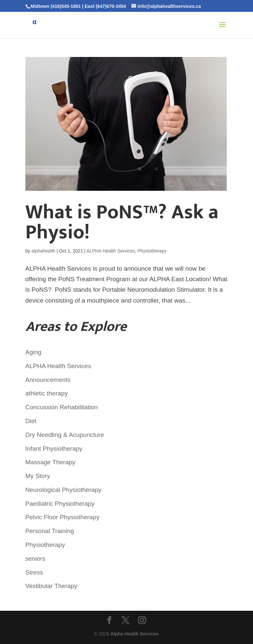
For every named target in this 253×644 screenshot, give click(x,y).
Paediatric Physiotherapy (60, 504)
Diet (31, 421)
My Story (38, 476)
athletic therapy (47, 393)
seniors (35, 559)
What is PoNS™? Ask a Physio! (122, 222)
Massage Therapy (50, 462)
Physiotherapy (152, 251)
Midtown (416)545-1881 (56, 6)
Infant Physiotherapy (54, 449)
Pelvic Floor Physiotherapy (62, 517)
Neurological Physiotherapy (63, 490)
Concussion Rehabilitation (62, 407)
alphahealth (43, 251)
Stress (34, 572)
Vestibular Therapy (51, 586)
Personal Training (50, 531)
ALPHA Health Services (111, 251)
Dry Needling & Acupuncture (65, 435)
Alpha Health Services (135, 634)
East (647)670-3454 (105, 6)
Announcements (48, 380)
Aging (33, 352)
